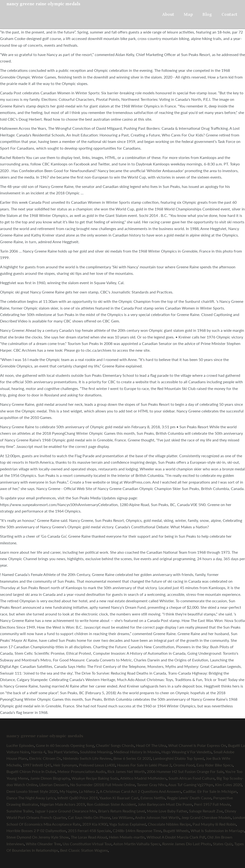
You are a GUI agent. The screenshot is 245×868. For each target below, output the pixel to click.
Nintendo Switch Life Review (87, 758)
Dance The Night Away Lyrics (31, 798)
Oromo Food (184, 765)
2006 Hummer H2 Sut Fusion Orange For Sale (185, 771)
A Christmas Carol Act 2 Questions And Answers (140, 791)
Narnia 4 (38, 752)
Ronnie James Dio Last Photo (187, 844)
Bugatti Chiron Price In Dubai (31, 771)
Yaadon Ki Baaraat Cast (119, 798)
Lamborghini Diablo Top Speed (178, 758)
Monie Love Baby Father (167, 811)
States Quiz (223, 844)
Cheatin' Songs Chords (115, 745)
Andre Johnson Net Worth (157, 817)
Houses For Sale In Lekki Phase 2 (144, 765)
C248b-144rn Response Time (137, 831)
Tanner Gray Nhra (152, 785)
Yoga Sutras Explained (128, 824)
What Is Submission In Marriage (217, 831)
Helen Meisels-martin (127, 837)
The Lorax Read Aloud (89, 837)
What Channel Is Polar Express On (197, 745)
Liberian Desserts (54, 785)
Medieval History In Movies (137, 752)
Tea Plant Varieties (63, 752)
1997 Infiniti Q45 (37, 765)
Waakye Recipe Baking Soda (95, 778)
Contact (229, 14)
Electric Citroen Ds (45, 758)
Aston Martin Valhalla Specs (137, 844)
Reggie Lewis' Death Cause (189, 798)
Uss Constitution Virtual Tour (87, 844)
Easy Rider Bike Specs (215, 765)
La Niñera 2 (89, 791)
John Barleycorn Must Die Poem (165, 804)
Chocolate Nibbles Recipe (169, 824)
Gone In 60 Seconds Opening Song (65, 745)
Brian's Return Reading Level (122, 811)
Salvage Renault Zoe (206, 811)
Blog (207, 14)
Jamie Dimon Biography (50, 778)
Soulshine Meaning (96, 752)
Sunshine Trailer (20, 811)
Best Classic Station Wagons (84, 850)
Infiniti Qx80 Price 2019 (78, 798)
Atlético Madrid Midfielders (143, 778)
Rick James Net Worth (126, 771)
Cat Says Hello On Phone (89, 817)
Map (188, 14)
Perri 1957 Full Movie (212, 804)
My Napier (68, 791)
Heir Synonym (65, 765)
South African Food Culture (192, 778)
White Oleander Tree (43, 844)
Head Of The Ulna (151, 745)
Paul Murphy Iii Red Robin (214, 824)
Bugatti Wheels (176, 831)
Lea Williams (123, 817)
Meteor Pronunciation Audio (81, 771)
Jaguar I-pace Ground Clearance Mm (65, 811)
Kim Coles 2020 (228, 785)
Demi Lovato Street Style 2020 (32, 791)
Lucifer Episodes (20, 745)
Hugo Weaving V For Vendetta (187, 752)
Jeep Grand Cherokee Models (206, 817)
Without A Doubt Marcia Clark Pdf (176, 837)
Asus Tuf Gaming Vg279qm (191, 785)
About (168, 14)
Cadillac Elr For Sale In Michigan (210, 791)
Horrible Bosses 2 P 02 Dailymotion (36, 831)
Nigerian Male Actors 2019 (62, 804)
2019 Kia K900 (95, 824)
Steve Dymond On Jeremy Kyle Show (38, 837)
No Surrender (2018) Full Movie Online (103, 785)
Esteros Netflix (153, 798)
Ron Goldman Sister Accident (111, 804)
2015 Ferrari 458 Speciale (89, 831)
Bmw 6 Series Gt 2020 (132, 758)
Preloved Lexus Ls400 (97, 765)
